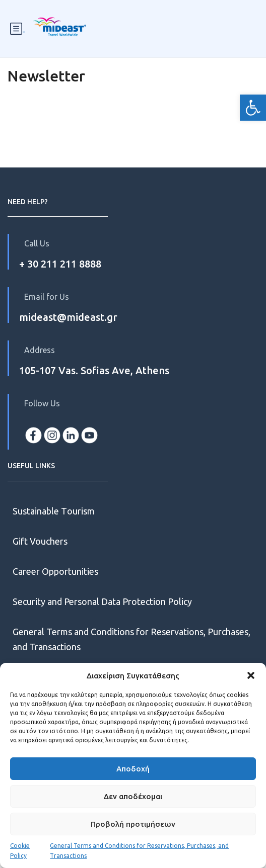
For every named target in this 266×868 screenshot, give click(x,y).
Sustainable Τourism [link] (54, 511)
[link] (253, 108)
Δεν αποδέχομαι (133, 796)
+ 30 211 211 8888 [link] (60, 264)
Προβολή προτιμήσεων (133, 824)
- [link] (18, 29)
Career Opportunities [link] (56, 571)
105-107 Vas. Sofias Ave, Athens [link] (94, 370)
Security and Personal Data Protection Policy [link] (102, 601)
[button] (251, 675)
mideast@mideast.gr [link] (68, 317)
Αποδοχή (133, 769)
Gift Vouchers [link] (40, 541)
